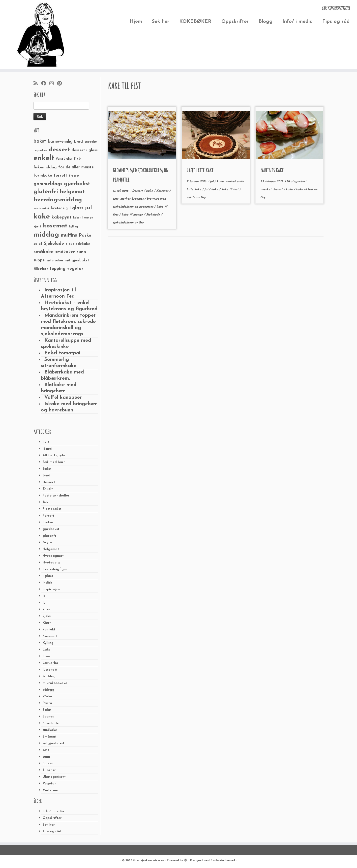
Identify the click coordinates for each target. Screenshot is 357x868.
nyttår (192, 197)
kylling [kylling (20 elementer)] (74, 227)
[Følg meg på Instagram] (53, 84)
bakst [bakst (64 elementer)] (40, 141)
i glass (48, 576)
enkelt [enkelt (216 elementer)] (44, 158)
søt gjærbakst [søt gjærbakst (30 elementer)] (77, 261)
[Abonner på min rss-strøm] (37, 84)
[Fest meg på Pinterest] (61, 84)
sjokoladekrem (124, 223)
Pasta (47, 703)
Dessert (49, 482)
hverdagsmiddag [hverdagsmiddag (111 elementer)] (58, 200)
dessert (278, 189)
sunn (46, 757)
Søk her (161, 22)
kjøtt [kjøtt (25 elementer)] (37, 227)
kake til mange (133, 215)
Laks (46, 650)
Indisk (47, 583)
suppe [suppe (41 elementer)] (39, 260)
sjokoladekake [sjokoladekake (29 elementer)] (78, 244)
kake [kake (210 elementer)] (42, 217)
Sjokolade (51, 723)
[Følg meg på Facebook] (45, 84)
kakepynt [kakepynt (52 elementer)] (61, 217)
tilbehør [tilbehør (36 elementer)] (41, 269)
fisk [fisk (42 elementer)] (77, 159)
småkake (50, 730)
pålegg (48, 690)
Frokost (49, 522)
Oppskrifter (235, 22)
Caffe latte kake (200, 170)
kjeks (47, 616)
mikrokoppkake (55, 683)
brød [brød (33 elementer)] (78, 142)
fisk (45, 502)
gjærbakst (51, 529)
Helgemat (51, 549)
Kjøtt (47, 623)
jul (45, 603)
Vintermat (51, 790)
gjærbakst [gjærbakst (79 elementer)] (77, 184)
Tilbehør (49, 770)
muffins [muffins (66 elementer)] (69, 235)
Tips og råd (336, 22)
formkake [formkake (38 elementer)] (43, 176)
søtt (46, 750)
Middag (49, 676)
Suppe (48, 763)
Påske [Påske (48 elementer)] (85, 235)
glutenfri (50, 536)
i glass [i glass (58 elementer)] (76, 208)
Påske (47, 697)
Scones (48, 717)
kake (46, 609)
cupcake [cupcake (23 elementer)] (91, 142)
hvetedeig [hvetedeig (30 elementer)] (59, 208)
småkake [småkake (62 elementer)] (44, 252)
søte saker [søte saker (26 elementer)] (55, 261)
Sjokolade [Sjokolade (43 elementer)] (54, 244)
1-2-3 (46, 442)
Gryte (47, 542)
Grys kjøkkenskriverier (149, 860)
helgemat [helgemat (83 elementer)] (72, 192)
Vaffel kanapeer (63, 398)
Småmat (50, 737)
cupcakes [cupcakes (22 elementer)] (40, 151)
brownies (138, 199)
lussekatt (50, 670)
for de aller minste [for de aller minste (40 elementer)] (76, 167)
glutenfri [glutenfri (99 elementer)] (46, 192)
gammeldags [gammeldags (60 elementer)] (48, 184)
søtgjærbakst (53, 743)
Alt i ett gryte (54, 455)
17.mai (47, 449)
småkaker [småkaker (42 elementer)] (65, 252)
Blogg (266, 22)
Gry (141, 223)
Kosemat (50, 636)
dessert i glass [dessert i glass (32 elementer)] (85, 150)
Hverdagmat (53, 556)
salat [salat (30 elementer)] (38, 244)
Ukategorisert (54, 777)
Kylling (48, 643)
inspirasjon (51, 589)
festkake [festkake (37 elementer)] (64, 159)
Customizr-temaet (223, 860)
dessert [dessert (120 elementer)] (59, 150)
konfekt (49, 630)
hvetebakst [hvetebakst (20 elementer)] (41, 209)
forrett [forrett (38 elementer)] (60, 176)
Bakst (47, 469)
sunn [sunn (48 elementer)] (81, 252)
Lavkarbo (50, 663)
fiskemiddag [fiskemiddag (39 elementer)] (45, 167)
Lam (46, 656)
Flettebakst (52, 509)
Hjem (136, 22)
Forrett (48, 516)
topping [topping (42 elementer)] (58, 269)
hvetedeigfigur (55, 569)
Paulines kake (272, 170)
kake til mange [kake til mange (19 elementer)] (83, 218)
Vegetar (49, 784)
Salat (47, 710)
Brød (46, 476)
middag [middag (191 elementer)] (46, 235)
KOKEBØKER (195, 22)
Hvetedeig (51, 563)
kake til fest (230, 189)
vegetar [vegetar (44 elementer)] (75, 269)
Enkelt (48, 489)
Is (44, 596)
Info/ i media (297, 22)
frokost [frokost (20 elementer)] (74, 176)
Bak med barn (54, 462)
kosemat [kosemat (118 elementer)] (55, 226)
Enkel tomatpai (62, 353)
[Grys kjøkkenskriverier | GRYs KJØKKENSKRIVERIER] (41, 35)
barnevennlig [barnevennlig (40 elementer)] (60, 142)
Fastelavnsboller (56, 496)
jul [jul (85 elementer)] (89, 208)
